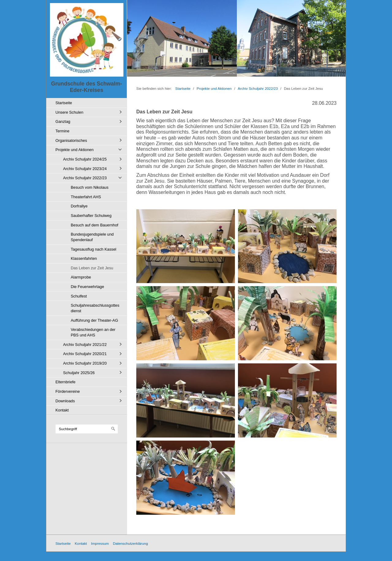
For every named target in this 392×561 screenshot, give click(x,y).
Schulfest (79, 296)
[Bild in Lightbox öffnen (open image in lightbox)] (186, 246)
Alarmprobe (81, 277)
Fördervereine (68, 391)
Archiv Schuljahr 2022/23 (85, 178)
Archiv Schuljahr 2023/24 (85, 169)
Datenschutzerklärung (130, 543)
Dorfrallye (79, 206)
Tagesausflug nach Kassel (94, 249)
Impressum (100, 543)
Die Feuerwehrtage (87, 287)
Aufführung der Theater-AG (94, 320)
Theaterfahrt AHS (86, 197)
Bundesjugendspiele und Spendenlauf (92, 237)
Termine (62, 131)
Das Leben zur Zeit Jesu (92, 268)
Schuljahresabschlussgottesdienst (95, 308)
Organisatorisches (71, 140)
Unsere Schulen (69, 112)
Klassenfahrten (84, 258)
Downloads (65, 401)
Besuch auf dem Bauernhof (94, 225)
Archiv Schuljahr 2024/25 (85, 159)
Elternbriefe (65, 382)
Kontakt (62, 410)
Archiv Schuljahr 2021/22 (85, 345)
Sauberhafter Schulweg (91, 216)
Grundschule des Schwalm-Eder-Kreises (87, 87)
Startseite (64, 103)
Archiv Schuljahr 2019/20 (85, 363)
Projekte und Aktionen (75, 150)
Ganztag (63, 121)
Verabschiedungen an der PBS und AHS (93, 332)
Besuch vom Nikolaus (90, 187)
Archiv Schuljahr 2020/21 (85, 354)
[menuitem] (88, 103)
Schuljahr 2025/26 (79, 373)
